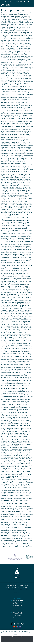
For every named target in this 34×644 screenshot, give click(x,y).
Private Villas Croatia (13, 588)
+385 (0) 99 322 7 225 (18, 601)
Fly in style (25, 588)
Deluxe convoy (17, 592)
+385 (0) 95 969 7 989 (17, 604)
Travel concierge (11, 585)
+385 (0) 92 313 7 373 (17, 602)
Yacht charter (11, 590)
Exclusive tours (23, 585)
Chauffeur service (23, 590)
